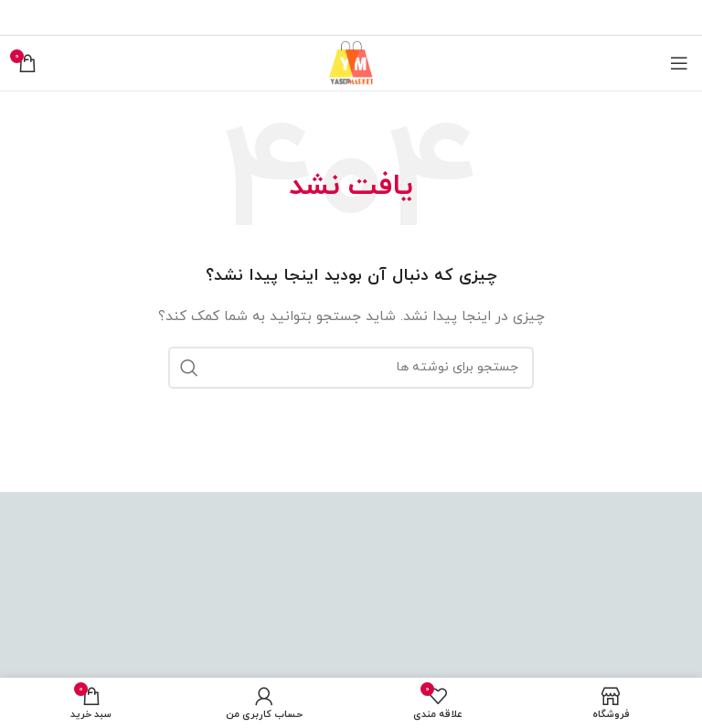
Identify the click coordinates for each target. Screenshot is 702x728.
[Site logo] (351, 62)
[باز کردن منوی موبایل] (679, 63)
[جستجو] (351, 368)
